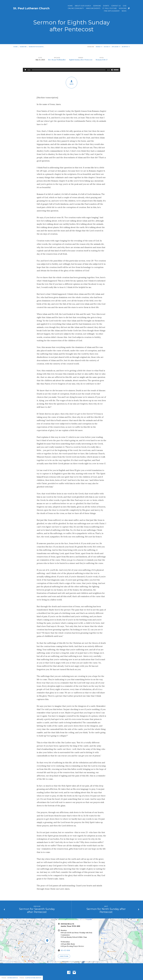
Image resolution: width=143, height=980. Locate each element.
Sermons (97, 6)
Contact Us (116, 6)
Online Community (76, 8)
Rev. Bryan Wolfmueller (57, 60)
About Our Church (83, 6)
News (124, 11)
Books (107, 47)
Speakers (116, 47)
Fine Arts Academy (112, 11)
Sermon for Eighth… (37, 47)
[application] (71, 70)
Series (99, 47)
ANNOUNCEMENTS (93, 8)
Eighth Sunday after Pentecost (81, 60)
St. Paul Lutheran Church (31, 8)
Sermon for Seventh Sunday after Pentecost (37, 910)
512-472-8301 (65, 950)
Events (106, 6)
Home (70, 6)
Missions (123, 8)
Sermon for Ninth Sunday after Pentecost (106, 910)
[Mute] (112, 70)
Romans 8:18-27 (102, 60)
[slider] (69, 70)
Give (125, 6)
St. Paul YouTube (110, 8)
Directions (64, 956)
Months (126, 47)
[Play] (25, 70)
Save (71, 83)
